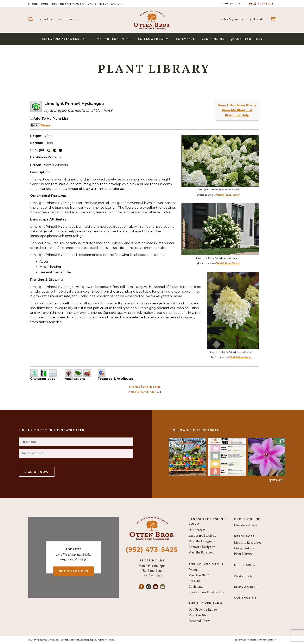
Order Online (247, 519)
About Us (46, 19)
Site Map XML (152, 387)
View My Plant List (237, 110)
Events (185, 39)
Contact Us (231, 4)
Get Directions (73, 571)
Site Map (135, 387)
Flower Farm (153, 39)
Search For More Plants (237, 105)
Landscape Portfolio (202, 536)
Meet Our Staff (199, 576)
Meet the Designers (202, 541)
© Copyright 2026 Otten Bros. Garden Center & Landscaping (61, 640)
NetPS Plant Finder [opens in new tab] (143, 392)
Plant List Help (237, 115)
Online (213, 39)
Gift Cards (257, 19)
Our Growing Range (203, 610)
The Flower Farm (205, 603)
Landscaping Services (66, 39)
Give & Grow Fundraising (206, 593)
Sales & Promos (232, 19)
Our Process (197, 530)
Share (46, 125)
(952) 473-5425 (261, 3)
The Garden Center (207, 564)
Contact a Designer (202, 547)
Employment (68, 19)
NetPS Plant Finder (228, 195)
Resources (247, 39)
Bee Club (194, 581)
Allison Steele (249, 640)
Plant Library (243, 554)
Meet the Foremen (201, 553)
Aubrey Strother (267, 640)
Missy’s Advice (244, 548)
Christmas (196, 587)
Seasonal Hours (199, 621)
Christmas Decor (246, 525)
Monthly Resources (248, 543)
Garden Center (114, 39)
